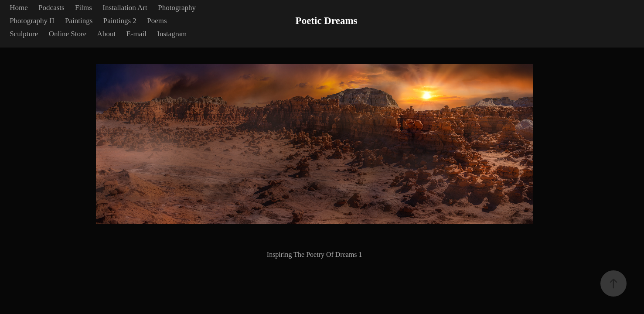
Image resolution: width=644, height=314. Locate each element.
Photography (177, 8)
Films (83, 8)
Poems (157, 21)
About (107, 34)
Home (19, 8)
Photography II (32, 21)
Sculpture (24, 34)
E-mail (136, 34)
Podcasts (51, 8)
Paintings (79, 21)
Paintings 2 (120, 21)
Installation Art (125, 8)
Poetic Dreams (327, 21)
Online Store (68, 34)
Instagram (172, 34)
